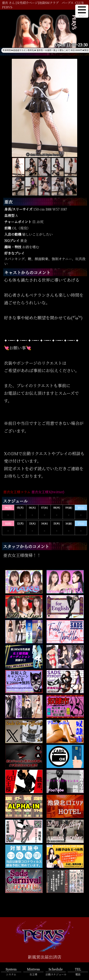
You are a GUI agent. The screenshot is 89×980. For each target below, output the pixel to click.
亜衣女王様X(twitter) (48, 492)
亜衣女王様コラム (17, 492)
